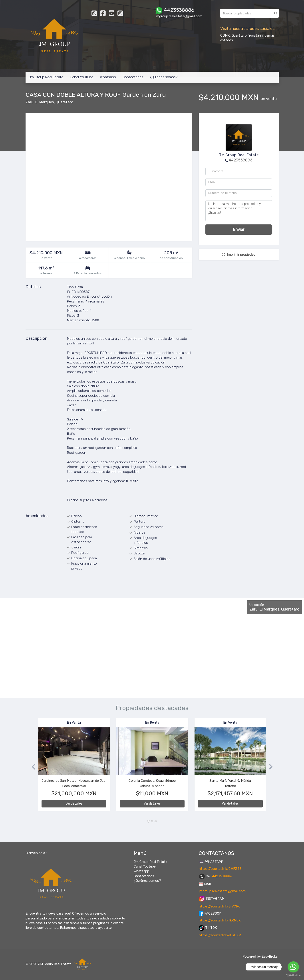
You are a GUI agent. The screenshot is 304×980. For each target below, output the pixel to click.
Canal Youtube (82, 77)
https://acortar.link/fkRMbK (220, 920)
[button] (32, 767)
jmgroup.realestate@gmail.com (222, 891)
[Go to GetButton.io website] (293, 975)
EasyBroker (270, 956)
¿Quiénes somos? (164, 77)
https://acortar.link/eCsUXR (220, 935)
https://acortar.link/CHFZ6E (220, 869)
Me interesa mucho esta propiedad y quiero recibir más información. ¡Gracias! (239, 211)
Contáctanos (133, 77)
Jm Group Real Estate (46, 77)
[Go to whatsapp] (293, 967)
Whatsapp (108, 77)
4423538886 (241, 160)
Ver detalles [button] (74, 804)
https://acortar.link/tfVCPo (220, 906)
